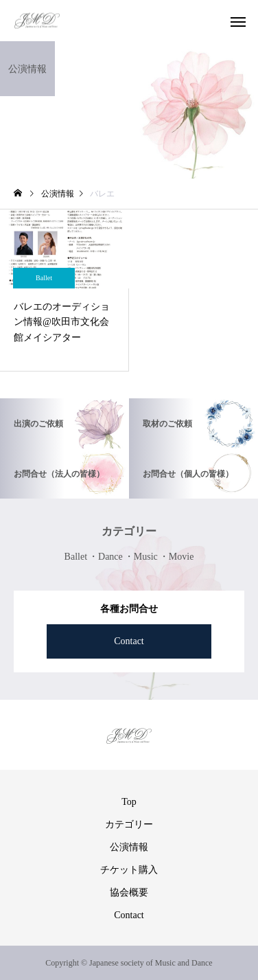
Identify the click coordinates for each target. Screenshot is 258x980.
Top (129, 802)
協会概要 (129, 892)
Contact (129, 641)
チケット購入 (129, 870)
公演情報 (129, 847)
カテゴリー (129, 824)
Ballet (44, 278)
